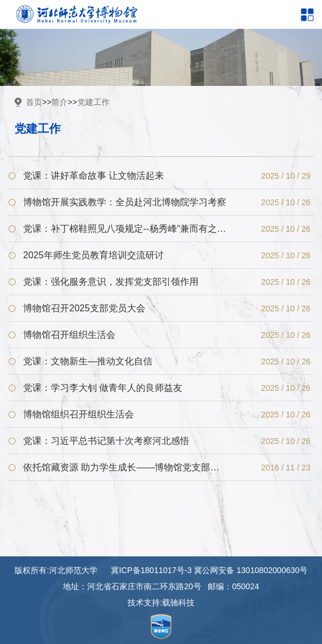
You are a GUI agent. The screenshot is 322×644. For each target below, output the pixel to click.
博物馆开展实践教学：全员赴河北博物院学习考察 (125, 202)
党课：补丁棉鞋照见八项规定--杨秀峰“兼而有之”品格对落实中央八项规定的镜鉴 (125, 229)
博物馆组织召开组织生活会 (78, 414)
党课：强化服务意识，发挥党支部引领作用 (111, 282)
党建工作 (93, 102)
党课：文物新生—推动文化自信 (88, 361)
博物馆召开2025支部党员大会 (84, 308)
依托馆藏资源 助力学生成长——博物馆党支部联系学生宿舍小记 (125, 467)
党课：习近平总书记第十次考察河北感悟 (106, 441)
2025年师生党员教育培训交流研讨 (93, 255)
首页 (34, 102)
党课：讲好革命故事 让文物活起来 (93, 176)
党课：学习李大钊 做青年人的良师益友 (103, 388)
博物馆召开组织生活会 (69, 335)
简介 (59, 102)
